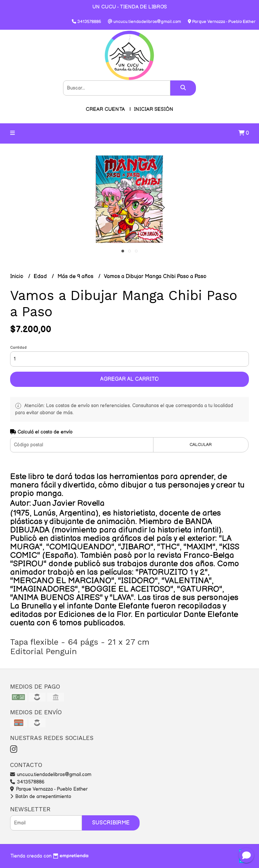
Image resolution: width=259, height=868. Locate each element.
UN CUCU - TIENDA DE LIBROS (130, 7)
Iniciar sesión (154, 109)
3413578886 (27, 782)
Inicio (17, 277)
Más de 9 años (76, 277)
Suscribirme (111, 823)
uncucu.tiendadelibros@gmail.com (51, 775)
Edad (41, 277)
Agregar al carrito (129, 379)
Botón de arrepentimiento (41, 797)
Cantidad (18, 348)
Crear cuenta (105, 109)
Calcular (201, 445)
